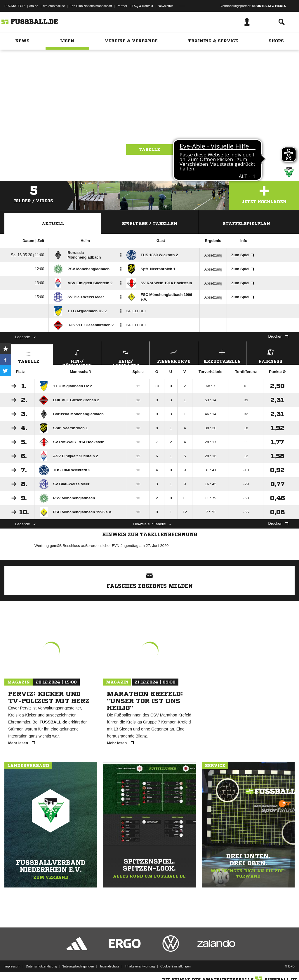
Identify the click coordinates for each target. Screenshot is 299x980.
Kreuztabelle (222, 356)
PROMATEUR (14, 6)
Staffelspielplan (246, 224)
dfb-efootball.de (54, 6)
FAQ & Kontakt (143, 6)
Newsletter (165, 6)
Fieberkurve (174, 356)
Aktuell (53, 224)
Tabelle (149, 149)
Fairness (271, 356)
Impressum (12, 966)
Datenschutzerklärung (41, 966)
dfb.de (34, 6)
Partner (122, 6)
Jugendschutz (109, 966)
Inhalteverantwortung (140, 966)
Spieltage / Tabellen (150, 224)
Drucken (278, 336)
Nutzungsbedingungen (78, 966)
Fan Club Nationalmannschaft (91, 6)
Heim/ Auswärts (125, 356)
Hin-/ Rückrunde (77, 356)
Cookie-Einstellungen (175, 966)
